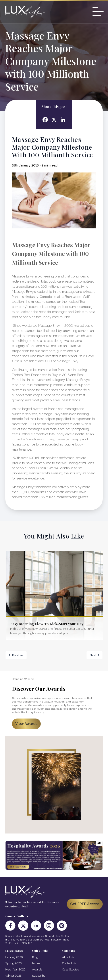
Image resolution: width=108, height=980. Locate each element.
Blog (35, 957)
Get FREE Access (85, 904)
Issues (36, 963)
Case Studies (70, 969)
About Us (68, 957)
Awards (37, 969)
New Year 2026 (15, 969)
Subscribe (39, 976)
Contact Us (69, 963)
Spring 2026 (13, 963)
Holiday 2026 (14, 957)
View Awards (26, 724)
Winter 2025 (13, 976)
